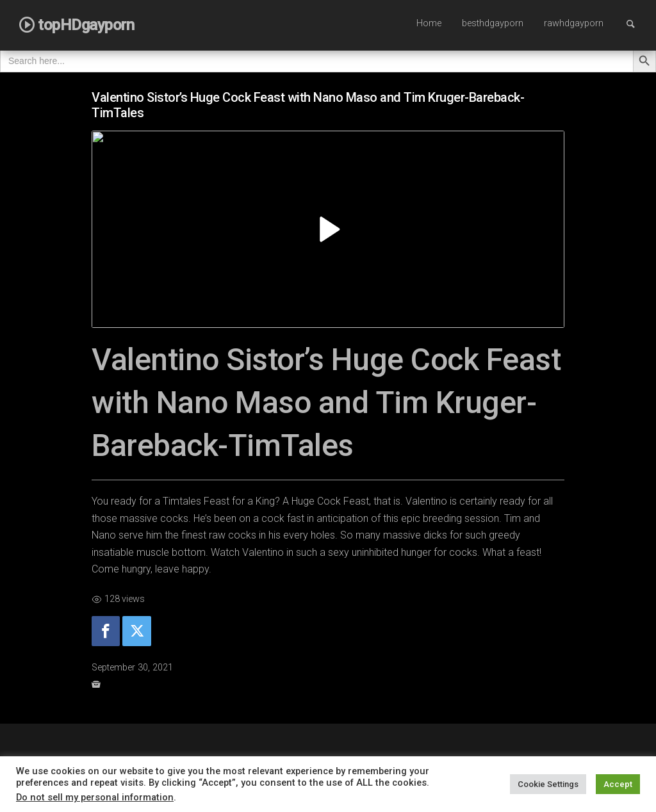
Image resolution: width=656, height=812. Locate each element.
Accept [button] (618, 784)
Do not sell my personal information (95, 797)
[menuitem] (429, 24)
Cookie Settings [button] (548, 784)
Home (429, 23)
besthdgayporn (493, 23)
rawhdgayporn (574, 23)
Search (637, 23)
